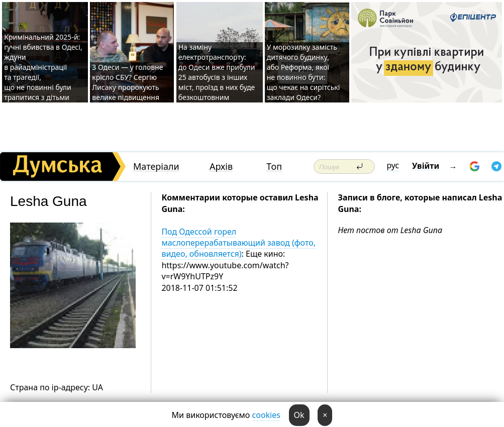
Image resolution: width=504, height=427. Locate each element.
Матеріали (156, 167)
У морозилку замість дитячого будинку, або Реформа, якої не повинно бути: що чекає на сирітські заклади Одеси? (304, 72)
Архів (221, 167)
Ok (299, 415)
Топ (274, 167)
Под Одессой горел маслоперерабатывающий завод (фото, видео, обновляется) (238, 243)
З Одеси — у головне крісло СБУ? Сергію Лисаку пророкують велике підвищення (127, 82)
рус (393, 165)
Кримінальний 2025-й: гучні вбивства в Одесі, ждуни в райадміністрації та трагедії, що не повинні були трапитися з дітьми (43, 67)
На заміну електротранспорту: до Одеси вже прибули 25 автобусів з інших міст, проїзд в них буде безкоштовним (217, 72)
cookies (266, 415)
